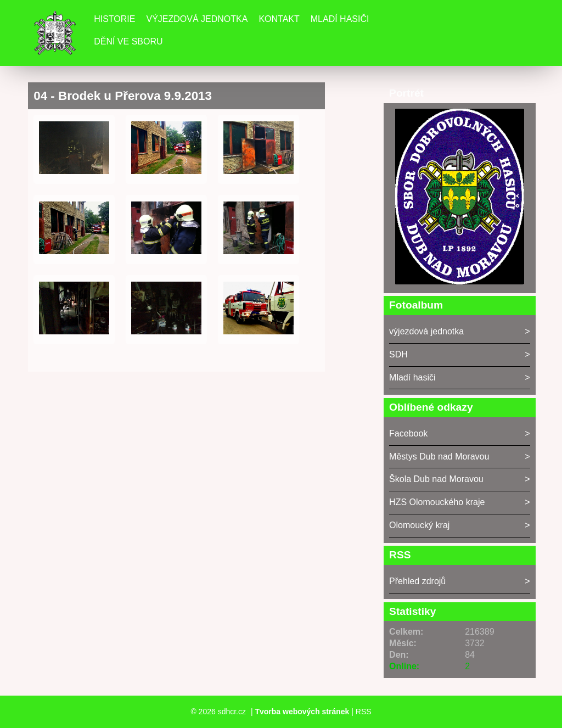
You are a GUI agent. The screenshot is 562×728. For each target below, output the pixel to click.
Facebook (408, 433)
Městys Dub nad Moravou (439, 457)
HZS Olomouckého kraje (437, 502)
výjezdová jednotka (426, 331)
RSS (364, 712)
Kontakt (279, 19)
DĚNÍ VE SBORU (128, 41)
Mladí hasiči (340, 19)
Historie (114, 19)
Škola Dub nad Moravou (436, 479)
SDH (398, 354)
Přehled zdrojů (417, 581)
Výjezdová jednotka (197, 19)
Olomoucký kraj (419, 525)
